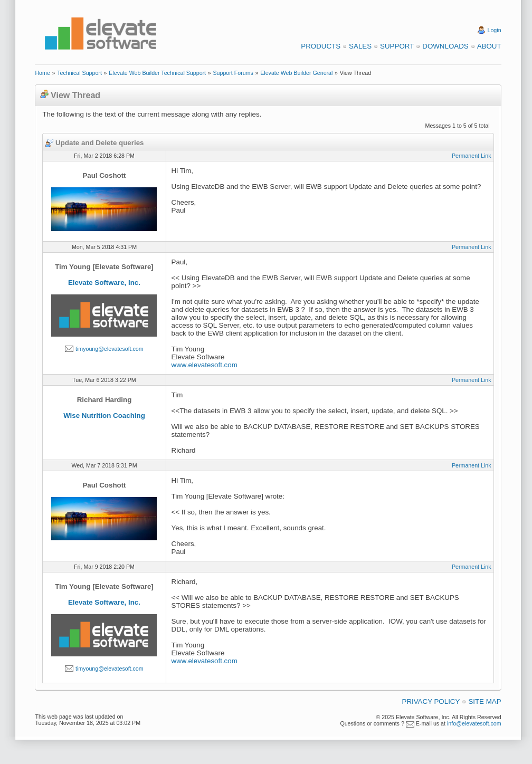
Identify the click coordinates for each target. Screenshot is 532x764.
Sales (360, 46)
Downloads (445, 46)
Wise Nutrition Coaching (104, 416)
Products (321, 46)
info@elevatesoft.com (474, 723)
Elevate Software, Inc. (104, 283)
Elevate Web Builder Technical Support (157, 73)
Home (42, 73)
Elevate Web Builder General (296, 73)
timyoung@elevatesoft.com (110, 349)
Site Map (484, 701)
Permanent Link (472, 156)
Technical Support (79, 73)
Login (495, 30)
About (489, 46)
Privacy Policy (431, 701)
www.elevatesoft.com (205, 365)
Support (397, 46)
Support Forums (233, 73)
